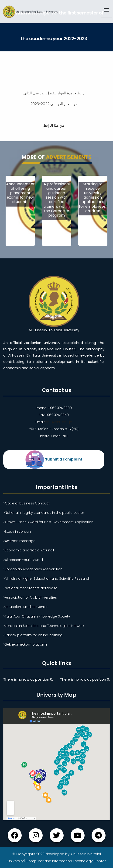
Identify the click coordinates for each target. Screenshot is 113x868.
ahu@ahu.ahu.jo (59, 422)
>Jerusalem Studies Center (25, 607)
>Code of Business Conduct (26, 503)
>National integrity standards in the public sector (44, 513)
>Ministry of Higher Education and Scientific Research (47, 579)
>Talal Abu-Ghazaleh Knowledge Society (37, 616)
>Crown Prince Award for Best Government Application (48, 522)
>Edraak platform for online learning (33, 635)
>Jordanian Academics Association (33, 569)
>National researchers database (30, 588)
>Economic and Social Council (29, 550)
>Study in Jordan (17, 532)
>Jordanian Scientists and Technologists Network (44, 626)
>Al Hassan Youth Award (23, 560)
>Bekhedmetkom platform (25, 644)
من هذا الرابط (54, 125)
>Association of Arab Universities (30, 597)
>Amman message (19, 541)
